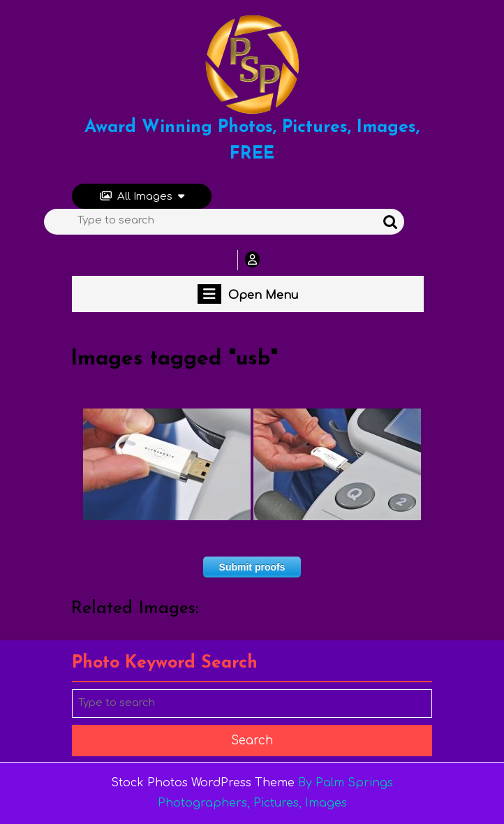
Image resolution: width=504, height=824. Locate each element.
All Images (142, 197)
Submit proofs (252, 567)
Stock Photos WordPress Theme (203, 783)
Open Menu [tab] (248, 294)
